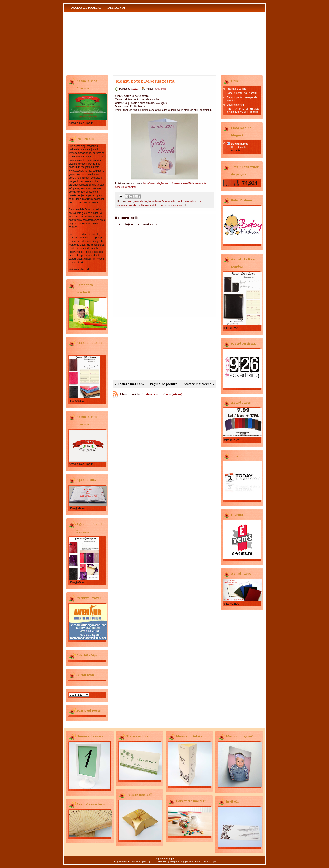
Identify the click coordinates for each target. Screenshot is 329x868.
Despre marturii (235, 105)
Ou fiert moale (239, 147)
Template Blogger (179, 861)
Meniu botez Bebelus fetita (162, 201)
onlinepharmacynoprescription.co (140, 861)
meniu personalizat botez (190, 201)
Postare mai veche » (199, 384)
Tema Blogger (209, 861)
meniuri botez (133, 205)
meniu (130, 201)
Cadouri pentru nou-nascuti (242, 93)
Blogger (170, 859)
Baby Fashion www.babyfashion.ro (106, 43)
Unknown (160, 89)
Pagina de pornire (86, 8)
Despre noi (116, 8)
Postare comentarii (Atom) (162, 394)
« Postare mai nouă (129, 384)
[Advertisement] (164, 349)
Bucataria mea (240, 144)
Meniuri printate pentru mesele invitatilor (162, 205)
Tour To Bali (195, 861)
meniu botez (141, 201)
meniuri (121, 205)
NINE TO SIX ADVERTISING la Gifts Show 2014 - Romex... (243, 110)
